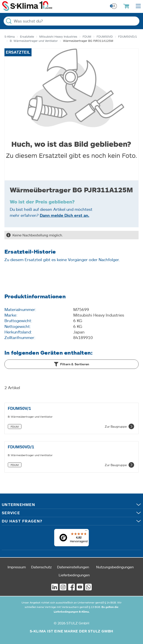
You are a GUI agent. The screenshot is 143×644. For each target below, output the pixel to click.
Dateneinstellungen (73, 567)
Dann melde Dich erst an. (65, 215)
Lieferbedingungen (74, 575)
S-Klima (10, 37)
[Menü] (86, 532)
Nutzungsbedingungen (115, 567)
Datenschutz (41, 567)
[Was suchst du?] (71, 21)
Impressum (17, 567)
